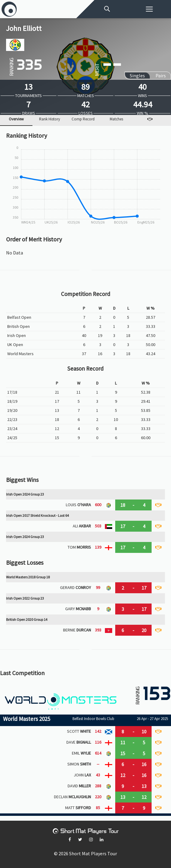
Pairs (161, 76)
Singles (137, 76)
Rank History (50, 119)
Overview (16, 119)
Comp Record (83, 119)
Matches (116, 119)
